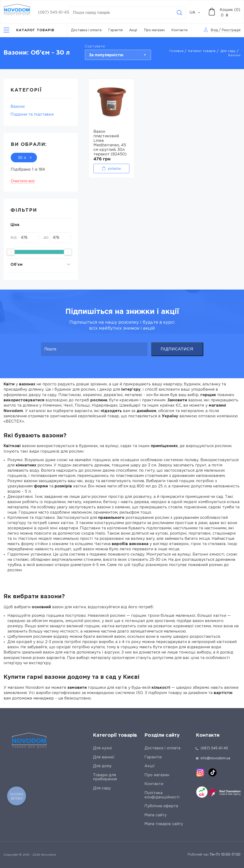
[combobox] (197, 13)
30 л (24, 158)
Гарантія (115, 30)
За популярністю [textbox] (106, 55)
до (46, 237)
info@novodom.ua (213, 758)
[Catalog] (29, 30)
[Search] (179, 13)
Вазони (18, 107)
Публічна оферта (161, 806)
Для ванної (104, 757)
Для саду (228, 51)
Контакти (179, 30)
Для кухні (102, 748)
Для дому (102, 766)
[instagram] (200, 772)
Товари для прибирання (105, 777)
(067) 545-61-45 (54, 13)
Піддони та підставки (32, 115)
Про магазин (154, 30)
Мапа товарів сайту (164, 824)
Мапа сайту (155, 815)
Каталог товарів (202, 51)
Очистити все (23, 181)
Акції (133, 30)
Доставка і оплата (86, 30)
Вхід (214, 30)
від (14, 237)
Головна (176, 51)
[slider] (11, 252)
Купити (114, 169)
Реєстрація (231, 30)
